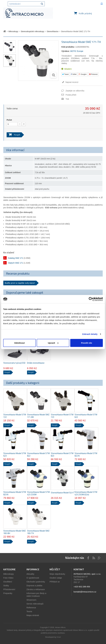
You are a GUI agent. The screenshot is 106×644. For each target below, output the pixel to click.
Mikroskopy (9, 574)
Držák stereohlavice (36, 363)
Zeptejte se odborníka (75, 91)
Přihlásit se (55, 582)
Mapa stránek (33, 615)
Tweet (65, 74)
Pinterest (93, 74)
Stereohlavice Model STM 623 (15, 455)
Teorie (29, 611)
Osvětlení (8, 582)
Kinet (59, 637)
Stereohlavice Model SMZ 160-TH (38, 532)
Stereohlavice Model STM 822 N (86, 455)
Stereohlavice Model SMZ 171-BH (38, 416)
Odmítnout (19, 343)
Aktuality (30, 574)
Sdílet (74, 74)
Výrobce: (66, 51)
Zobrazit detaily (90, 334)
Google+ (83, 74)
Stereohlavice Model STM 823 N (15, 493)
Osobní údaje (56, 578)
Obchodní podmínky (36, 582)
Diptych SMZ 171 (16, 263)
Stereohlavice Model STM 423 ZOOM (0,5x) (86, 493)
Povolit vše (87, 343)
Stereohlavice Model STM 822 (38, 455)
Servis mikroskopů (35, 604)
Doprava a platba (34, 585)
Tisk (67, 99)
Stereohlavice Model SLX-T (63, 493)
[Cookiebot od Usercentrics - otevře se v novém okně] (91, 299)
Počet (9, 120)
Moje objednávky (57, 574)
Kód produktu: (68, 47)
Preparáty (8, 593)
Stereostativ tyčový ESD (14, 363)
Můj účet (55, 569)
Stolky (6, 585)
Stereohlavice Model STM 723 (62, 416)
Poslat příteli (71, 95)
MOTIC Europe (77, 51)
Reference (31, 608)
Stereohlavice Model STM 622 (86, 416)
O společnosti (33, 578)
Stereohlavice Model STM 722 (15, 416)
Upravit (53, 343)
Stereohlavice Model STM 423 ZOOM (38, 493)
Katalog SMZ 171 (16, 258)
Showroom (31, 600)
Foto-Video (8, 578)
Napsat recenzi (72, 82)
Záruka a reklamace (36, 589)
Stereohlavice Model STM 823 (62, 455)
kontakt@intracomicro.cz (85, 592)
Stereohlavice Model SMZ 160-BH (15, 532)
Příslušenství (9, 589)
